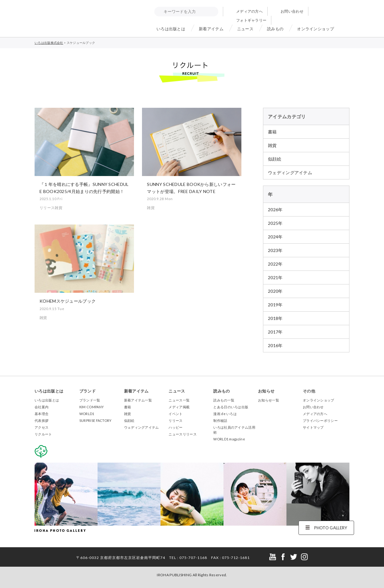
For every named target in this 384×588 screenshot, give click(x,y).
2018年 (275, 318)
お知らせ (266, 391)
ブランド (88, 391)
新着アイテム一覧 (138, 400)
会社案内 (42, 407)
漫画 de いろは (225, 414)
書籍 (272, 132)
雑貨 (272, 145)
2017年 (275, 332)
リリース (175, 420)
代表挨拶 (42, 420)
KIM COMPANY (92, 407)
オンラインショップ (315, 29)
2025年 (275, 223)
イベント (175, 414)
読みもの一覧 (224, 400)
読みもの (275, 29)
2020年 (275, 291)
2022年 (275, 264)
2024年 (275, 237)
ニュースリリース (182, 434)
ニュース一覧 (179, 400)
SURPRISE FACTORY (96, 420)
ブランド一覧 (90, 400)
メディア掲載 (179, 407)
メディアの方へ (249, 11)
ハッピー (175, 427)
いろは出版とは (171, 29)
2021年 (275, 277)
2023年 (275, 250)
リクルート (43, 434)
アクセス (42, 427)
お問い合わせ (292, 11)
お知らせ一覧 (269, 400)
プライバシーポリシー (320, 420)
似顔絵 (275, 159)
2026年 (275, 210)
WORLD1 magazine (229, 439)
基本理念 (42, 414)
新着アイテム (211, 29)
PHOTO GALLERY (331, 528)
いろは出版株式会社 (62, 17)
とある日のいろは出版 (231, 407)
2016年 (275, 345)
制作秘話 (220, 420)
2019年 (275, 305)
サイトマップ (313, 427)
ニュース (245, 29)
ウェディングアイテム (290, 172)
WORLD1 (87, 414)
